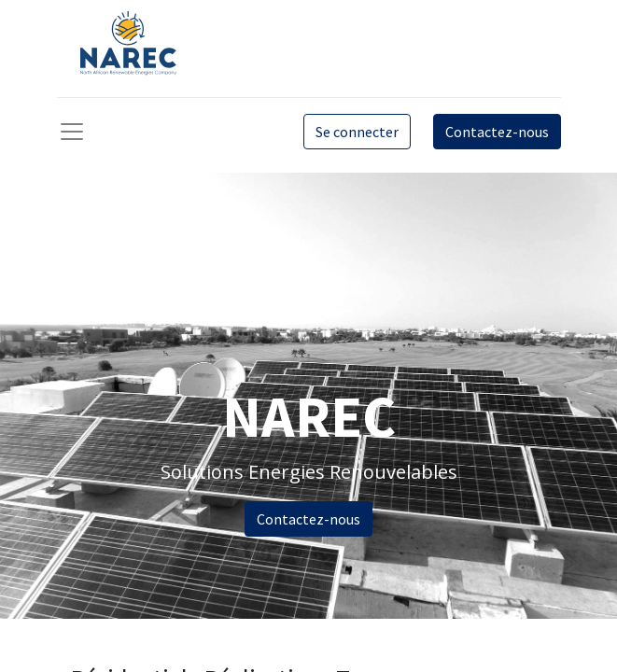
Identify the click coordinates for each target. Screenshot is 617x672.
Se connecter (357, 132)
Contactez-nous (497, 132)
